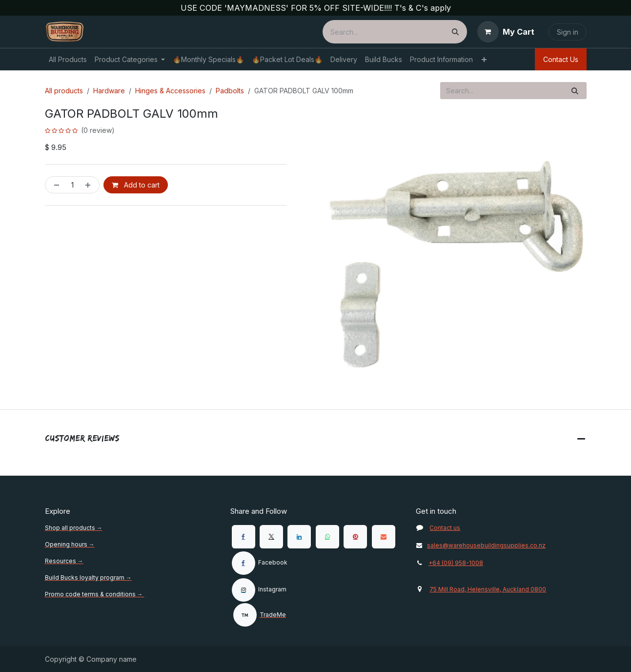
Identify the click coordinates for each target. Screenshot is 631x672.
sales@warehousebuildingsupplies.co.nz (481, 545)
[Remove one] (55, 185)
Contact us (445, 528)
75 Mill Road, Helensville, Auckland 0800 (488, 589)
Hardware (109, 91)
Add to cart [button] (136, 185)
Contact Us (561, 59)
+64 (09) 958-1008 (456, 563)
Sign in (568, 32)
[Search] (455, 32)
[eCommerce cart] (506, 32)
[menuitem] (68, 59)
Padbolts (230, 91)
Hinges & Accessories (170, 91)
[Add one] (90, 185)
